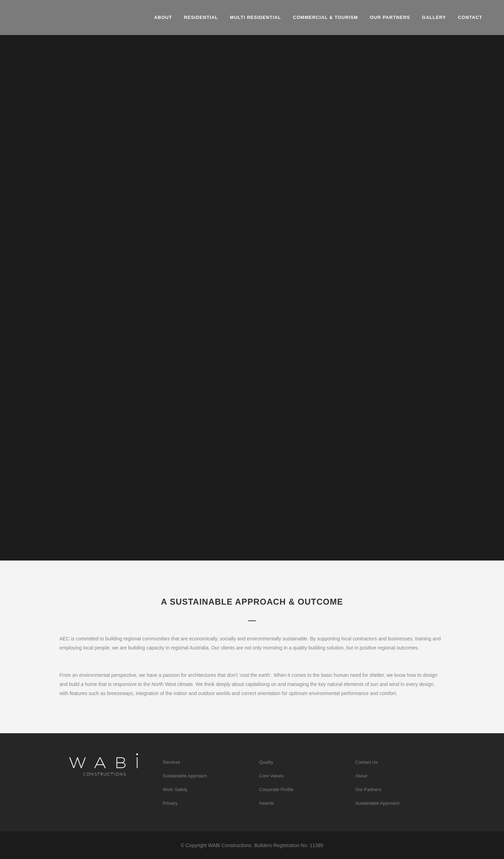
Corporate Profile (276, 789)
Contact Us (366, 762)
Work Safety (175, 789)
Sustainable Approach (185, 776)
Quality (266, 762)
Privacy (170, 803)
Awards (267, 803)
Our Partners (368, 789)
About (361, 776)
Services (171, 762)
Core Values (271, 776)
